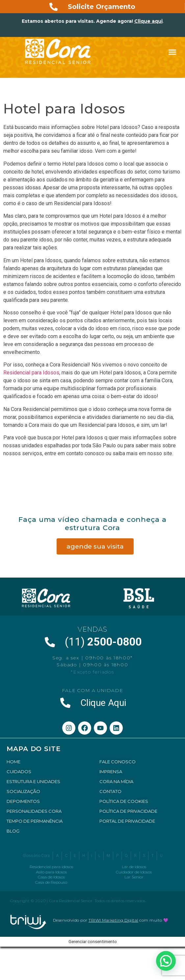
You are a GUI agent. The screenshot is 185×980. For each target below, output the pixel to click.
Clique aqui (148, 21)
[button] (172, 52)
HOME (13, 762)
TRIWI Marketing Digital (113, 920)
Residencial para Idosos (31, 373)
